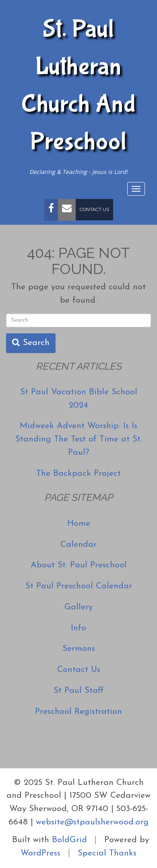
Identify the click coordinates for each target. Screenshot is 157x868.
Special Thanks (107, 853)
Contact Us (94, 209)
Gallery (78, 607)
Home (79, 524)
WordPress (40, 853)
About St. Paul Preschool (79, 565)
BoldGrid (69, 840)
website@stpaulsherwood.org (92, 822)
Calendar (78, 545)
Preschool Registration (78, 712)
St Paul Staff (79, 691)
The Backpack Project (78, 474)
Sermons (79, 649)
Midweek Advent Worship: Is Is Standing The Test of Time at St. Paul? (79, 439)
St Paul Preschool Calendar (79, 586)
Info (78, 628)
